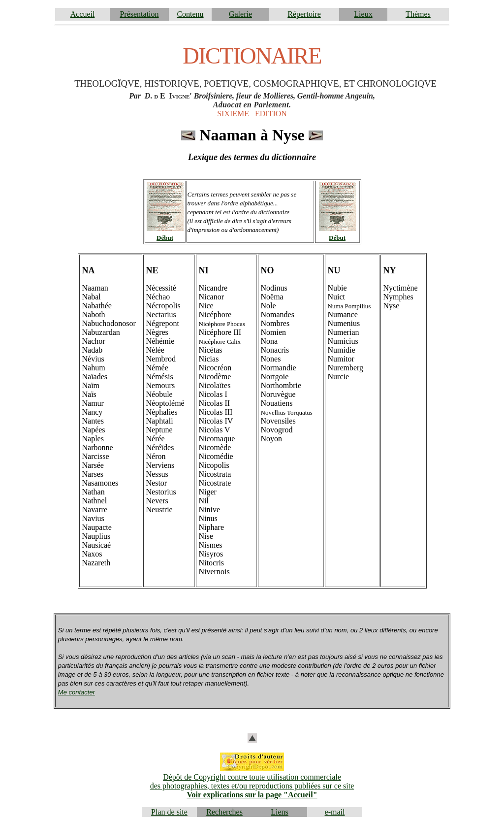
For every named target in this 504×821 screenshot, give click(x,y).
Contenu (190, 14)
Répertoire (304, 14)
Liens (280, 812)
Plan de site (169, 812)
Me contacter (77, 692)
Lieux (363, 14)
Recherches (224, 812)
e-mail (335, 812)
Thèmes (418, 14)
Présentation (139, 14)
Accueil (83, 14)
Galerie (240, 14)
